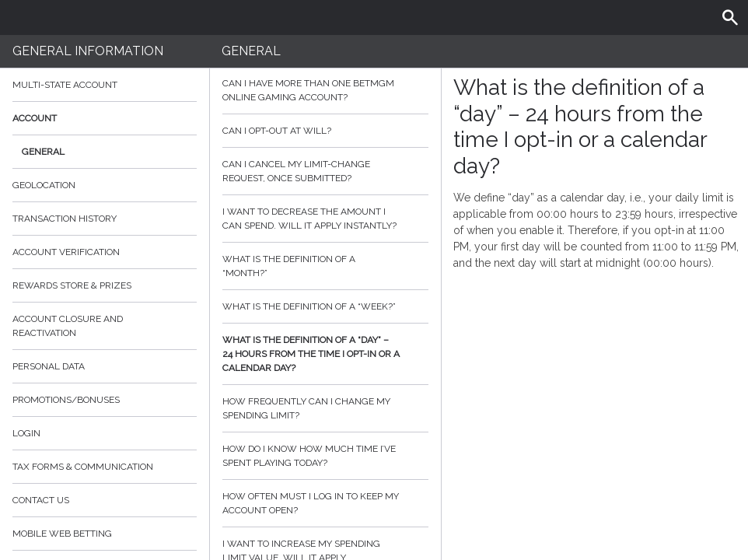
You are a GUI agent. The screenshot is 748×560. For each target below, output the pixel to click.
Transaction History (65, 219)
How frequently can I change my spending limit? (325, 408)
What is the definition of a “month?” (325, 266)
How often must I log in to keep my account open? (325, 503)
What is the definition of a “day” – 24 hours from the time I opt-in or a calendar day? (325, 354)
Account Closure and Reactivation (68, 326)
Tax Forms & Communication (105, 467)
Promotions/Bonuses (66, 400)
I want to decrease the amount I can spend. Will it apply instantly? (325, 219)
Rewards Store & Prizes (72, 285)
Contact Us (41, 500)
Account (105, 118)
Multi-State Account (65, 85)
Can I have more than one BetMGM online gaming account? (325, 90)
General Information (88, 51)
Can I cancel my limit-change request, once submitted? (325, 171)
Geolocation (44, 185)
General (43, 152)
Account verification (66, 252)
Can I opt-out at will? (325, 131)
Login (26, 433)
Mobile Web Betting (62, 534)
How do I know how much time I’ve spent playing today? (325, 456)
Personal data (49, 366)
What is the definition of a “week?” (325, 306)
